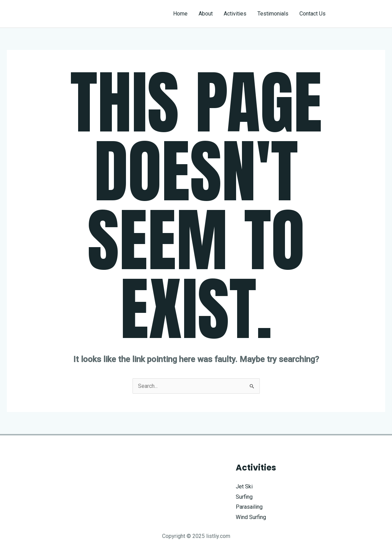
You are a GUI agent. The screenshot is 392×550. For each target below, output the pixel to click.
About (206, 14)
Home (180, 14)
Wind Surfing (251, 517)
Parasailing (249, 507)
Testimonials (273, 14)
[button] (362, 14)
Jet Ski (244, 486)
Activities (235, 14)
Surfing (244, 497)
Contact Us (312, 14)
